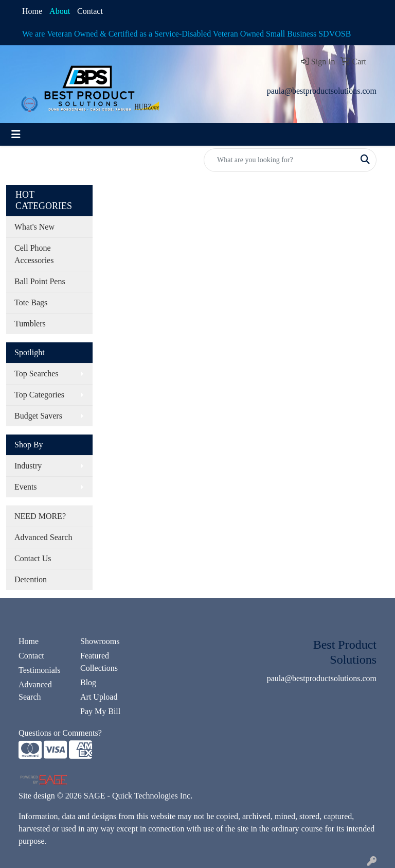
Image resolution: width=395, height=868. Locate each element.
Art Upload (99, 697)
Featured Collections (99, 662)
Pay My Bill (100, 711)
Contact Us (33, 558)
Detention (31, 579)
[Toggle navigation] (16, 134)
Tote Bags (31, 302)
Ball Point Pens (40, 281)
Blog (88, 682)
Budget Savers (38, 416)
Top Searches (37, 374)
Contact (90, 11)
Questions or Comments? (60, 733)
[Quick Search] (279, 160)
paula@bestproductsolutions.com (322, 91)
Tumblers (30, 324)
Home (32, 11)
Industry (28, 466)
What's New (34, 227)
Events (26, 487)
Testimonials (40, 670)
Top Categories (39, 395)
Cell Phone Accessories (34, 254)
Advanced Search (43, 537)
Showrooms (100, 641)
